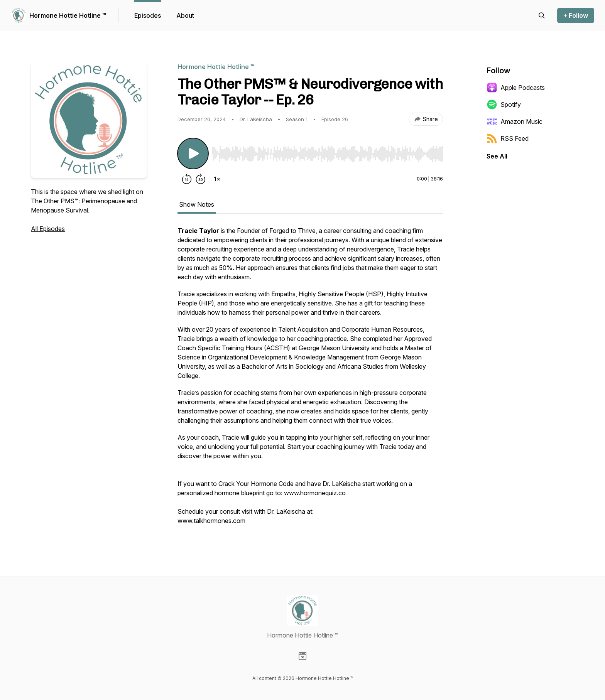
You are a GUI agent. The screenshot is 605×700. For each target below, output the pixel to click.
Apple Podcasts (516, 88)
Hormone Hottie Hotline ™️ (68, 15)
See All (497, 156)
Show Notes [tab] (197, 204)
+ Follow (576, 15)
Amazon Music (515, 121)
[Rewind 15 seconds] (187, 179)
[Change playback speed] (217, 179)
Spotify (504, 105)
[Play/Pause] (193, 153)
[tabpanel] (310, 380)
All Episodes (48, 229)
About (185, 15)
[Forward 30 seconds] (201, 179)
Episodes (148, 15)
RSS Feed (508, 138)
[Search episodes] (542, 15)
